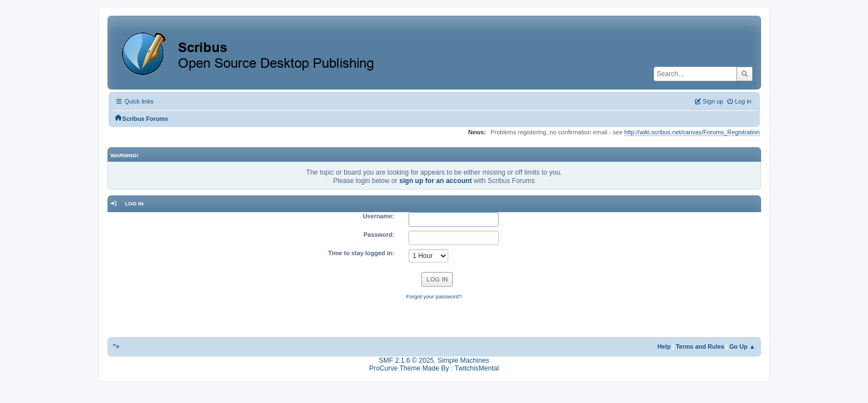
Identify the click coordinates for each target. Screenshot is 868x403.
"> (116, 346)
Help (664, 346)
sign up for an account (435, 181)
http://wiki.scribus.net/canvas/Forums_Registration (692, 132)
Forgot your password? (434, 296)
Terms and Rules (700, 346)
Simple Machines (463, 360)
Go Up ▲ (742, 346)
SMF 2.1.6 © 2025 (406, 360)
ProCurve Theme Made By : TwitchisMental (434, 368)
